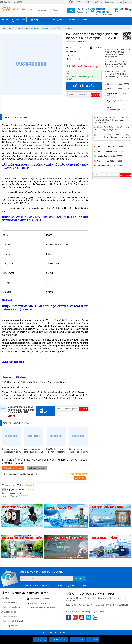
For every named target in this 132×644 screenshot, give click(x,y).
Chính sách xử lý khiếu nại (12, 621)
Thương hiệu (57, 19)
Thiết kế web (64, 633)
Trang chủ (6, 28)
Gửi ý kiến (80, 478)
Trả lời (4, 496)
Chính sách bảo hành (10, 617)
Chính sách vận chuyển (11, 607)
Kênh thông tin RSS (9, 626)
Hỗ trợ (120, 2)
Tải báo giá (96, 47)
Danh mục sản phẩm (16, 19)
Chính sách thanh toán (10, 603)
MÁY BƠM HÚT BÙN (20, 28)
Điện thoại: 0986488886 (11, 2)
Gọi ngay (40, 640)
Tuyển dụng (110, 2)
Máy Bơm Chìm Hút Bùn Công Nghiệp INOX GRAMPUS (51, 28)
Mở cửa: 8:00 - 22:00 (105, 12)
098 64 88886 (123, 84)
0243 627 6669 (116, 161)
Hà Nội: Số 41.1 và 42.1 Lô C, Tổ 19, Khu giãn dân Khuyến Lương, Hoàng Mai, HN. (117, 53)
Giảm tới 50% (83, 10)
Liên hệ (128, 2)
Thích (12, 496)
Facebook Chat (58, 640)
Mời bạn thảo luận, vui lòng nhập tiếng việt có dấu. (36, 477)
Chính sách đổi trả (8, 612)
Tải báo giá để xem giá (83, 66)
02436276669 (48, 603)
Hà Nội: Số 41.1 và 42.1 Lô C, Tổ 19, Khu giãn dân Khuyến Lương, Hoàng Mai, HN (111, 120)
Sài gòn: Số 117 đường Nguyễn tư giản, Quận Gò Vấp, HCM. (115, 64)
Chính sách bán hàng (81, 2)
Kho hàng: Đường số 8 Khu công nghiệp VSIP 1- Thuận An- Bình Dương (117, 74)
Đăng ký (80, 578)
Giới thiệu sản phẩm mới (78, 19)
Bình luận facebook (37, 468)
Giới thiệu (98, 2)
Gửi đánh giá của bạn (13, 468)
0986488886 (45, 599)
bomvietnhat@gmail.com (115, 110)
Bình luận (81, 42)
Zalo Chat (77, 640)
